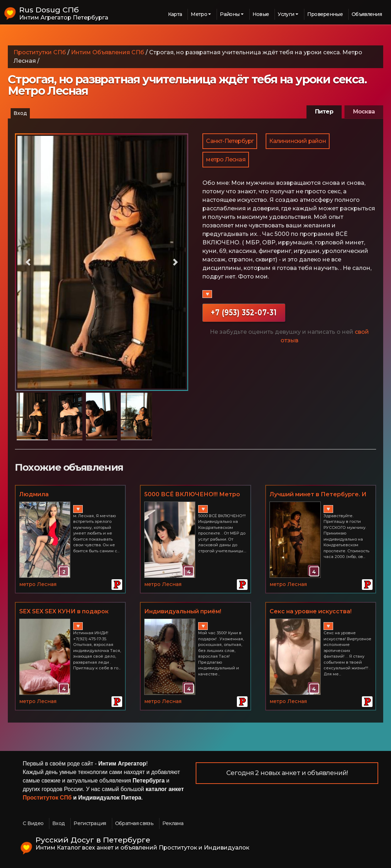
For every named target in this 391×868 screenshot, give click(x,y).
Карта (175, 14)
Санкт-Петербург (230, 141)
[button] (28, 262)
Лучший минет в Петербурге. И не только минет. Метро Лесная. (320, 495)
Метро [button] (199, 14)
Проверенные (325, 14)
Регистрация (90, 823)
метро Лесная (226, 159)
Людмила (34, 494)
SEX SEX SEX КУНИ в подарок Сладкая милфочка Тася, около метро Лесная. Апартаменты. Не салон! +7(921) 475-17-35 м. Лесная (69, 612)
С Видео (33, 823)
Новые (261, 14)
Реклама (173, 823)
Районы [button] (230, 14)
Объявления (367, 14)
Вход (20, 113)
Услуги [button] (286, 14)
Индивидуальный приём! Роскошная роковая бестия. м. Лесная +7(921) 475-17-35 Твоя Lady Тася (191, 612)
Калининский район (297, 141)
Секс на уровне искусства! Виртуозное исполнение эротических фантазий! (311, 612)
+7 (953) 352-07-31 (244, 312)
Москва (364, 112)
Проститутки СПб (40, 52)
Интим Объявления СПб (108, 52)
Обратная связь (134, 823)
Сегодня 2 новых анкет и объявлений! (287, 773)
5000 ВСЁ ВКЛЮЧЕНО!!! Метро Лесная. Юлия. (192, 495)
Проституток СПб (47, 798)
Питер (324, 112)
